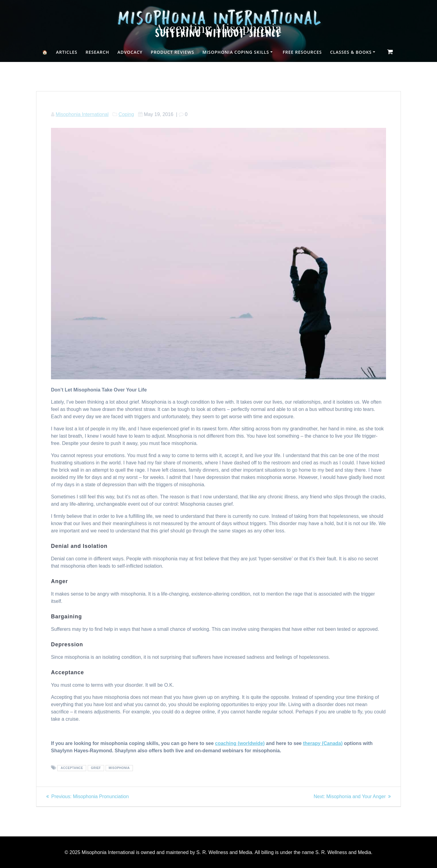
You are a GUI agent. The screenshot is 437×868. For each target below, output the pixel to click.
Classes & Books (351, 52)
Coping (126, 114)
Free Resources (302, 52)
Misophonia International (82, 114)
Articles (66, 52)
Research (97, 52)
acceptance (72, 768)
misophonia (119, 768)
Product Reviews (173, 52)
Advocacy (130, 52)
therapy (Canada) (323, 743)
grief (96, 768)
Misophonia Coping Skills (236, 52)
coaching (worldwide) (240, 743)
